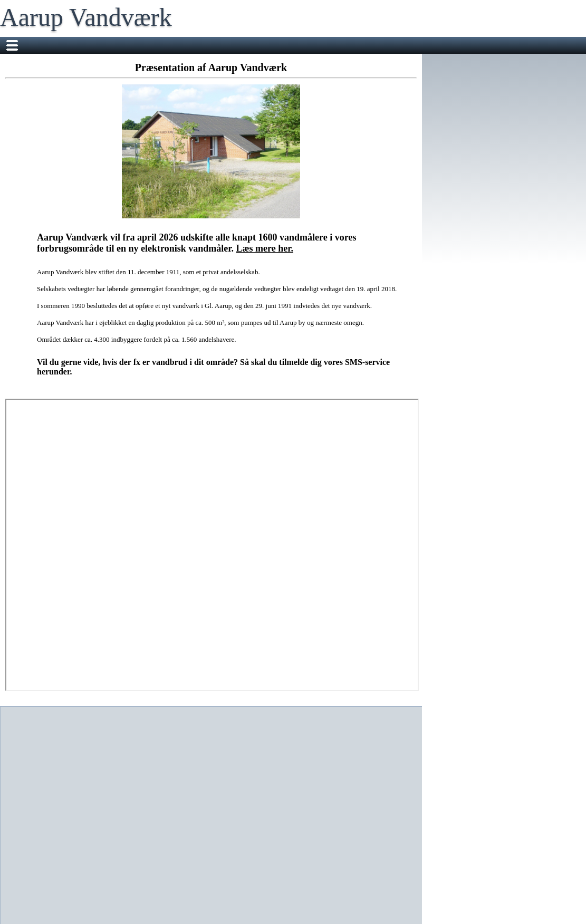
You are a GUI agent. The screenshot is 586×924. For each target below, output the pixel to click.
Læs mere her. (265, 248)
